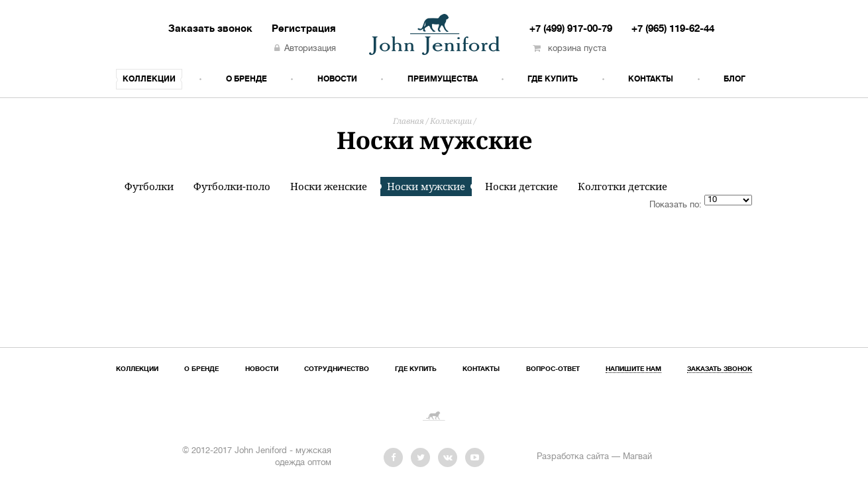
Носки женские (329, 186)
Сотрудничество (337, 369)
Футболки (149, 186)
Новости (337, 79)
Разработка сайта (573, 457)
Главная (408, 121)
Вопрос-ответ (553, 369)
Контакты (651, 79)
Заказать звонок (210, 29)
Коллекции (149, 79)
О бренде (246, 79)
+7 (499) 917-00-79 (571, 29)
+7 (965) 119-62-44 (673, 29)
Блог (734, 79)
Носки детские (521, 186)
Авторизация (305, 49)
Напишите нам (633, 369)
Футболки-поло (232, 186)
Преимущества (443, 79)
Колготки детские (623, 186)
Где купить (553, 79)
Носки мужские (426, 186)
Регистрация (304, 29)
